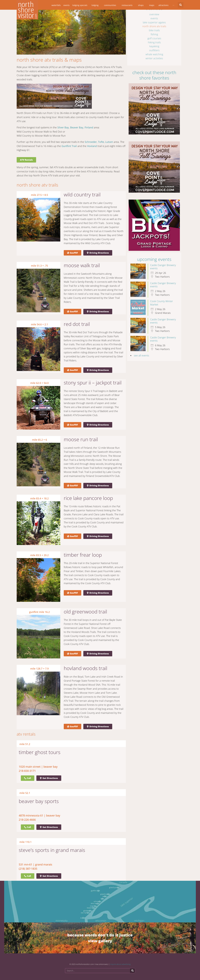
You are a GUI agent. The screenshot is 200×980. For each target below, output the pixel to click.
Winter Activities (154, 58)
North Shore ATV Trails (154, 26)
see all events (141, 355)
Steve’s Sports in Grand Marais (52, 850)
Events (154, 18)
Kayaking (154, 46)
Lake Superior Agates (154, 22)
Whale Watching (154, 54)
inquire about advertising (120, 964)
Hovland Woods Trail (85, 668)
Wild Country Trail (82, 195)
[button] (181, 5)
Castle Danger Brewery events (163, 267)
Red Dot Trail (77, 324)
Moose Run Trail (81, 439)
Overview (154, 14)
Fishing (154, 34)
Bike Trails (154, 30)
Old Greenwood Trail (85, 612)
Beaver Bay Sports (39, 801)
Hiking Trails (154, 42)
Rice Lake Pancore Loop (88, 498)
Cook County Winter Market (162, 303)
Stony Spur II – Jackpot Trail (93, 383)
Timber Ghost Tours (40, 752)
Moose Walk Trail (82, 265)
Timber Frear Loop (83, 555)
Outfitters (154, 50)
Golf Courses (154, 38)
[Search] (132, 971)
